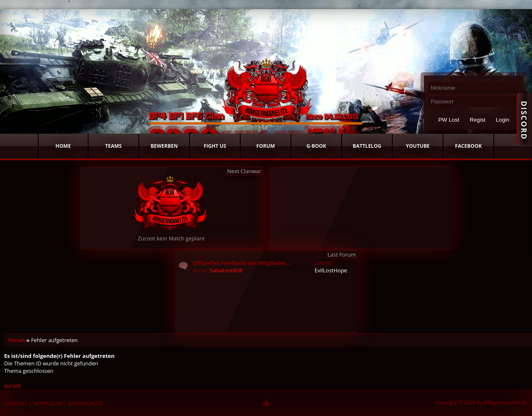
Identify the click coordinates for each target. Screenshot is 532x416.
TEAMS (113, 146)
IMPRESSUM (48, 403)
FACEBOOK (468, 146)
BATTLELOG (367, 146)
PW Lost (448, 120)
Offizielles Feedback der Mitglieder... (241, 263)
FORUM (266, 146)
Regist (478, 120)
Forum (17, 340)
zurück (12, 386)
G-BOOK (316, 146)
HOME (63, 146)
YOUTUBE (418, 146)
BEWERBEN (164, 146)
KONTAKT (16, 403)
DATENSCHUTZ (86, 403)
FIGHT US (215, 146)
